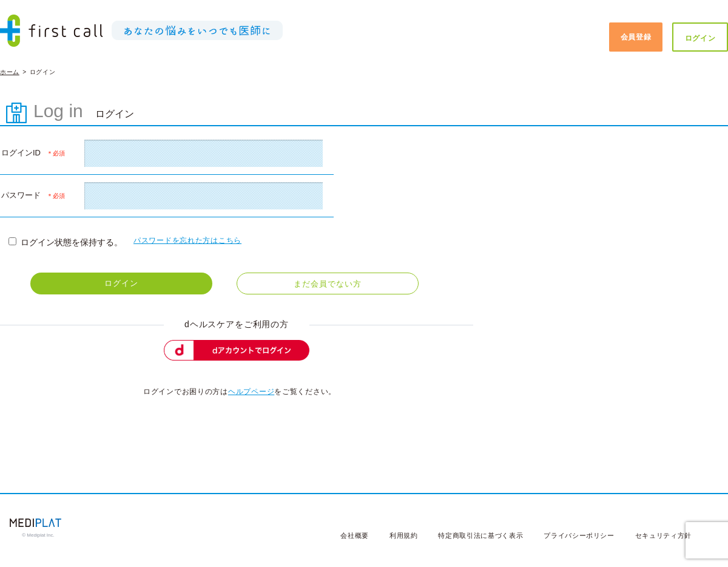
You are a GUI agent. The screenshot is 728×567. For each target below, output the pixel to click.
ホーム (10, 72)
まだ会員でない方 (327, 284)
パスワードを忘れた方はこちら (187, 240)
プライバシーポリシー (579, 535)
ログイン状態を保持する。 (66, 242)
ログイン (700, 38)
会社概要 (355, 535)
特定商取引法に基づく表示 (480, 535)
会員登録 (636, 37)
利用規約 (404, 535)
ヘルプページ (251, 392)
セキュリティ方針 (663, 535)
